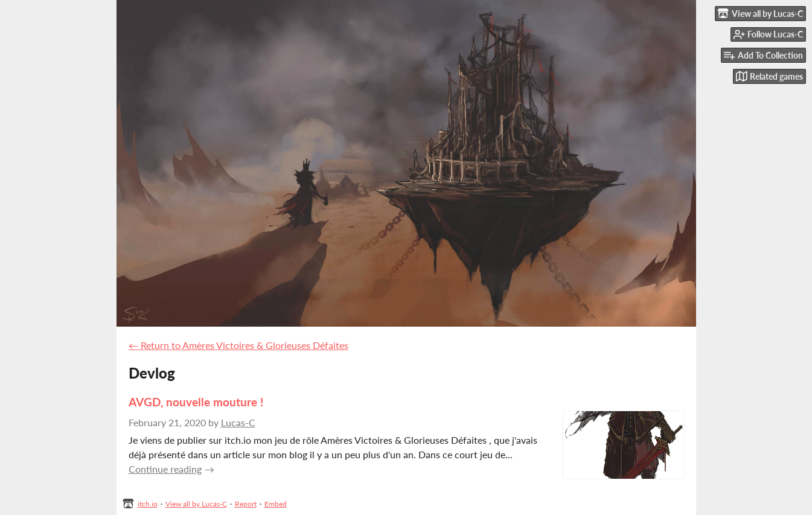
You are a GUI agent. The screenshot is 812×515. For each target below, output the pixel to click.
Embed (276, 504)
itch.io (148, 504)
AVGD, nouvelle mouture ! (196, 402)
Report (246, 504)
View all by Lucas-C (196, 504)
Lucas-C (238, 422)
